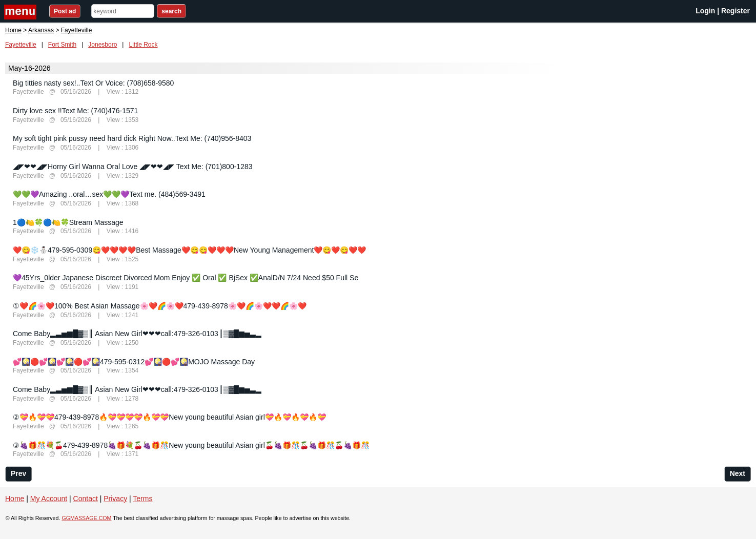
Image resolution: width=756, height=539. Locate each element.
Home (13, 30)
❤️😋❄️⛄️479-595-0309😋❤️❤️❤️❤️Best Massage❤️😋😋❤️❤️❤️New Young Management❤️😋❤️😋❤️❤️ (189, 250)
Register (735, 11)
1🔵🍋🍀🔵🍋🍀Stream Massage (68, 222)
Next (738, 473)
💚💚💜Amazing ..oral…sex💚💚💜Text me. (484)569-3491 (109, 194)
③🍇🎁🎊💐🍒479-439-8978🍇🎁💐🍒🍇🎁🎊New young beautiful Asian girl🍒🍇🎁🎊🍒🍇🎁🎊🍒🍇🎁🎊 (191, 445)
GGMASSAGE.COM (86, 518)
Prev (18, 473)
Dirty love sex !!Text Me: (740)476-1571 (75, 111)
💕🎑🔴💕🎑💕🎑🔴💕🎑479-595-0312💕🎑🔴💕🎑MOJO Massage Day (134, 362)
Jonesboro (103, 45)
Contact (86, 499)
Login (705, 11)
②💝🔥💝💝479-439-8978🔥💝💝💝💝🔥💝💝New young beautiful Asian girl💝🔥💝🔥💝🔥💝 (169, 417)
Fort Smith (62, 45)
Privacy (115, 499)
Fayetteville (21, 45)
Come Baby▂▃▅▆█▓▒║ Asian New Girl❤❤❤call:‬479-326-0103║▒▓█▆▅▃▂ (137, 334)
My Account (49, 499)
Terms (142, 499)
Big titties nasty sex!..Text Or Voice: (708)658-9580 (93, 83)
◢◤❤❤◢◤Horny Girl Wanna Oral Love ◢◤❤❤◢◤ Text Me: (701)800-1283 (133, 167)
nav (22, 12)
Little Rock (143, 45)
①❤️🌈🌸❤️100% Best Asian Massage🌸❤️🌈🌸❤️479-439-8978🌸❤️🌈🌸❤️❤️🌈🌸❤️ (160, 306)
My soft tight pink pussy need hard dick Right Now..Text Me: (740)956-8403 (132, 138)
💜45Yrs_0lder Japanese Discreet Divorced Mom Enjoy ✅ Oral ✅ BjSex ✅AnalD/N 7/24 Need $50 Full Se (186, 278)
